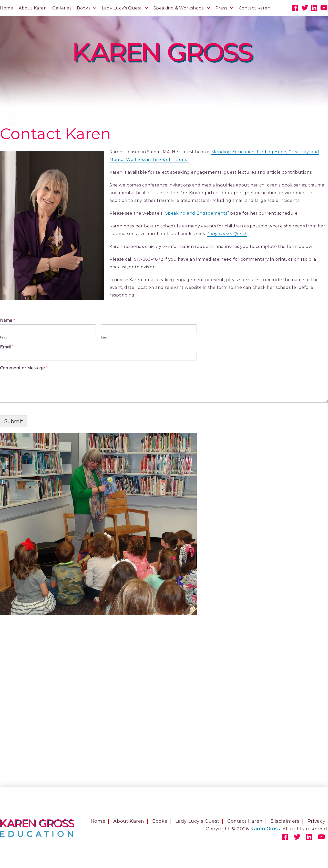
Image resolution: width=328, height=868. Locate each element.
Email (7, 347)
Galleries (62, 8)
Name (8, 320)
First (3, 337)
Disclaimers (285, 821)
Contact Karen (255, 8)
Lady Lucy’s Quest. (227, 234)
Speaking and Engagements (196, 213)
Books (84, 8)
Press (221, 8)
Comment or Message (24, 368)
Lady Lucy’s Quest (122, 8)
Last (104, 337)
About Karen (33, 8)
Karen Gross (265, 829)
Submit (14, 421)
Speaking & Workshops (179, 8)
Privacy (316, 821)
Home (7, 8)
